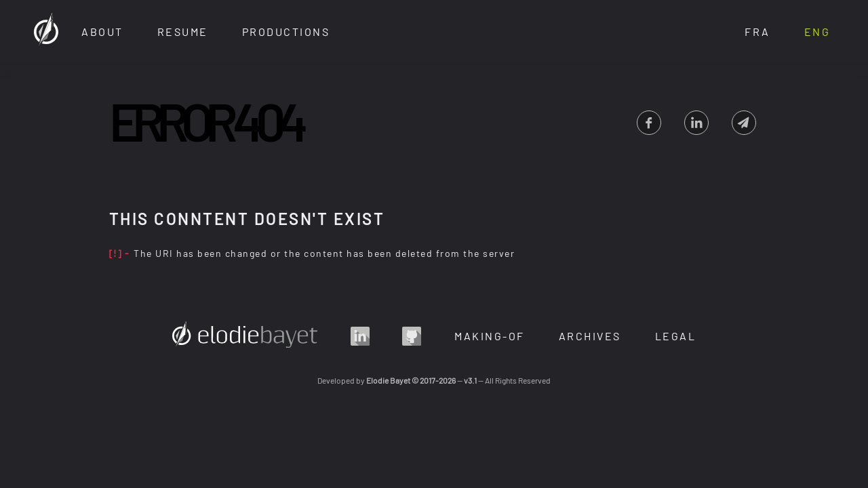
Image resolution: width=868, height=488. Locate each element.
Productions (286, 32)
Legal (676, 336)
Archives (590, 336)
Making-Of (490, 336)
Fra (757, 32)
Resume (183, 32)
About (102, 32)
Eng (817, 32)
